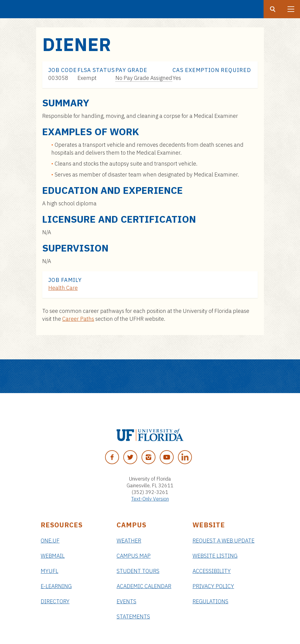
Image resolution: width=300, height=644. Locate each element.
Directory (55, 601)
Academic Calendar (144, 586)
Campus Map (134, 556)
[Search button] (273, 9)
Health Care (63, 288)
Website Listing (215, 556)
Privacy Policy (213, 586)
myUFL (49, 571)
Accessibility (212, 571)
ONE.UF (50, 541)
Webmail (53, 556)
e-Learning (56, 586)
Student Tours (138, 571)
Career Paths (78, 319)
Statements (133, 617)
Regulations (210, 601)
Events (126, 601)
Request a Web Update (223, 541)
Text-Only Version (150, 499)
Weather (129, 541)
